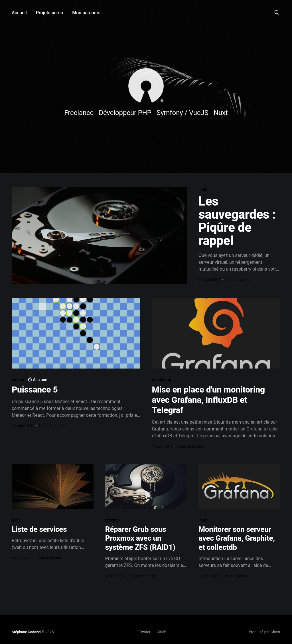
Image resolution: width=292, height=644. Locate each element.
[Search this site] (277, 13)
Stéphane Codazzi (26, 632)
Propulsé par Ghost (264, 632)
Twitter (145, 632)
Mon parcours (86, 13)
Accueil (19, 13)
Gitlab (162, 632)
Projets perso (49, 13)
